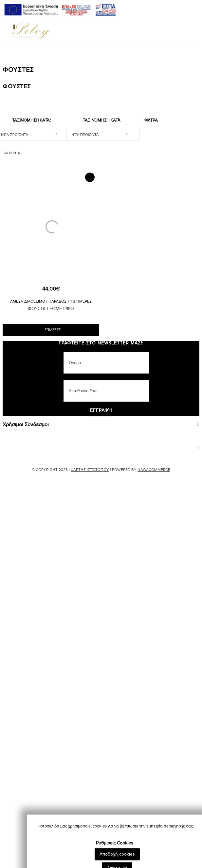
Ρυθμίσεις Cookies (115, 859)
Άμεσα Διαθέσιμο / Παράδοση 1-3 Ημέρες (51, 301)
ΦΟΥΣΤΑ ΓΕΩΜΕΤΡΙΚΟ (51, 309)
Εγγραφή (101, 411)
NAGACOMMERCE (154, 470)
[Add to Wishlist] (90, 177)
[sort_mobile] (103, 134)
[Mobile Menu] (4, 32)
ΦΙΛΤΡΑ (151, 120)
